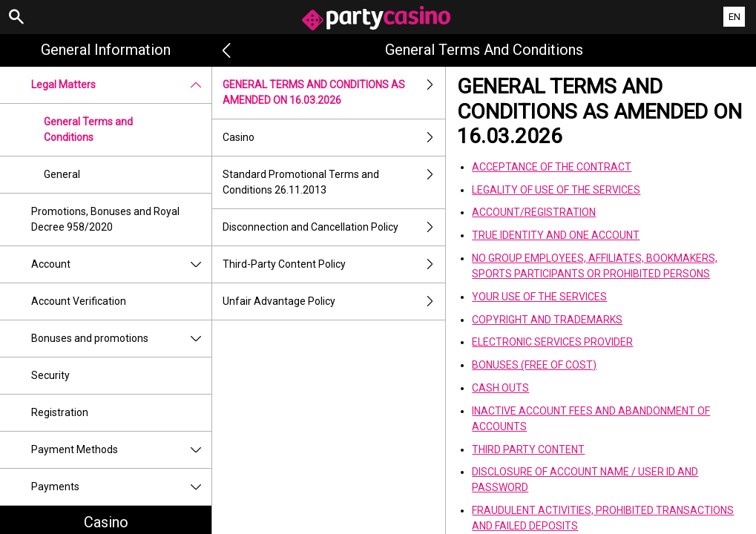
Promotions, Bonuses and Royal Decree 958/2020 (105, 219)
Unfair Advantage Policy (334, 301)
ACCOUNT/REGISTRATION (534, 212)
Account (121, 264)
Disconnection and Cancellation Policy (334, 227)
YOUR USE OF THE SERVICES (539, 297)
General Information (106, 50)
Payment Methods (121, 450)
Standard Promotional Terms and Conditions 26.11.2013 (334, 182)
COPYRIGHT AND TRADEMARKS (547, 320)
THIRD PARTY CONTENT (528, 449)
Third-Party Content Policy (334, 264)
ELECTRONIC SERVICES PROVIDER (552, 342)
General (62, 174)
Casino (334, 138)
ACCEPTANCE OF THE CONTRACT (552, 167)
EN (734, 17)
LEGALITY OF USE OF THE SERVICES (556, 190)
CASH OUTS (500, 388)
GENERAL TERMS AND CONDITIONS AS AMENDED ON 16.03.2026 (334, 93)
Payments (121, 487)
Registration (60, 412)
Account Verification (79, 301)
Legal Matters (121, 85)
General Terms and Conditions (88, 129)
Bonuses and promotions (121, 339)
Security (50, 375)
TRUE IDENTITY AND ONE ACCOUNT (556, 235)
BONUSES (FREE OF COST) (534, 365)
